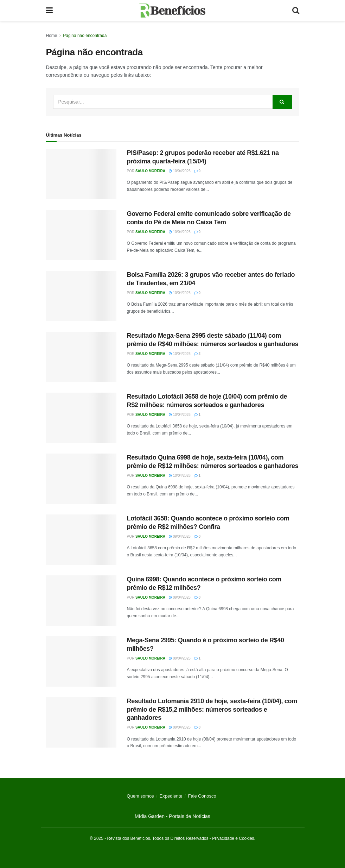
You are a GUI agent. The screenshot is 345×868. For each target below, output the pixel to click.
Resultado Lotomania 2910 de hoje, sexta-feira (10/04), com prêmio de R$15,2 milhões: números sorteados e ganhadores (212, 709)
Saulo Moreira (150, 171)
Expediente (171, 796)
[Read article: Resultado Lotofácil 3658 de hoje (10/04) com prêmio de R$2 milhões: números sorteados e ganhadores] (81, 418)
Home (52, 36)
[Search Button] (296, 11)
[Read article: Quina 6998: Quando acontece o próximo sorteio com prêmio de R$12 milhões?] (81, 601)
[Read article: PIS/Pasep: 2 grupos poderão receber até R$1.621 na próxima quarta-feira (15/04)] (81, 174)
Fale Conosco (202, 796)
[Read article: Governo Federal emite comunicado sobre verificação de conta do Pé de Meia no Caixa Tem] (81, 235)
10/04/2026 (180, 171)
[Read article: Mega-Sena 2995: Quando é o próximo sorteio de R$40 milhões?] (81, 661)
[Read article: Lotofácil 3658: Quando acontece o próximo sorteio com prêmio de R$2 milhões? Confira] (81, 540)
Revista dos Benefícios (129, 838)
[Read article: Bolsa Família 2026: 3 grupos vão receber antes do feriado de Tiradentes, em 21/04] (81, 296)
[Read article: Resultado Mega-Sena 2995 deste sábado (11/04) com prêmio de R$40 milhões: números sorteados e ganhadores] (81, 357)
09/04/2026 (180, 536)
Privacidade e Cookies (233, 838)
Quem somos (140, 796)
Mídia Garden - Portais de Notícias (172, 816)
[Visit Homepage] (172, 11)
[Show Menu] (49, 11)
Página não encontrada (85, 36)
